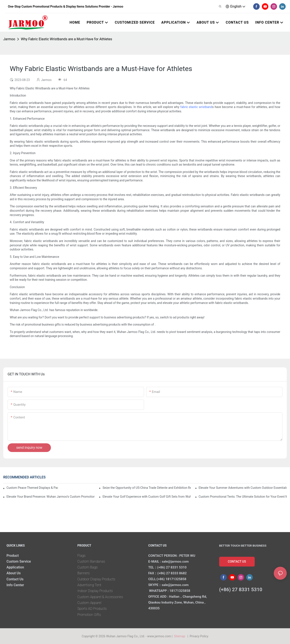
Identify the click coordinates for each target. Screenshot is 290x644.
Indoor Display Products (95, 591)
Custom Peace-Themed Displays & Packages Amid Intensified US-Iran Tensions (32, 488)
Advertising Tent (89, 585)
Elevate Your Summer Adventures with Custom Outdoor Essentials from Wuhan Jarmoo (243, 488)
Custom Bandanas (91, 561)
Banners (84, 573)
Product (13, 556)
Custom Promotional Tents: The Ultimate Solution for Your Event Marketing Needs (243, 497)
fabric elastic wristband (196, 107)
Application (15, 567)
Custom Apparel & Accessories (100, 597)
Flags (81, 556)
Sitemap (180, 636)
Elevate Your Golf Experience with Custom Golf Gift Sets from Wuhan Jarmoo (147, 497)
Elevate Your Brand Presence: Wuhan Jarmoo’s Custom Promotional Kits (51, 497)
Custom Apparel (89, 603)
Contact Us (15, 579)
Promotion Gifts (89, 615)
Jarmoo (9, 39)
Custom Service (19, 561)
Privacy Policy (199, 636)
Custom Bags (88, 567)
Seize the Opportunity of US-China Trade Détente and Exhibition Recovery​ (147, 488)
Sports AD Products (92, 609)
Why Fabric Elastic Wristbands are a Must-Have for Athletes (66, 39)
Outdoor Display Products (97, 579)
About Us (14, 573)
